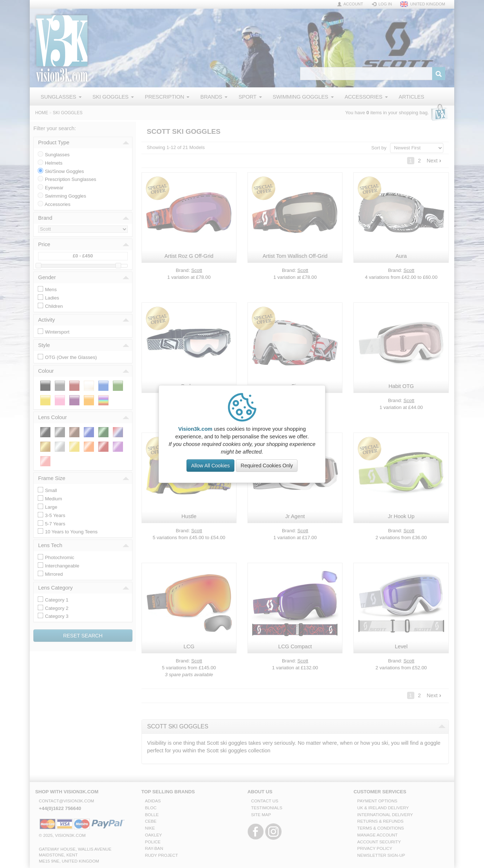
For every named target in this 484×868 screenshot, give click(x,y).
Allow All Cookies (211, 466)
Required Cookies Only (267, 466)
